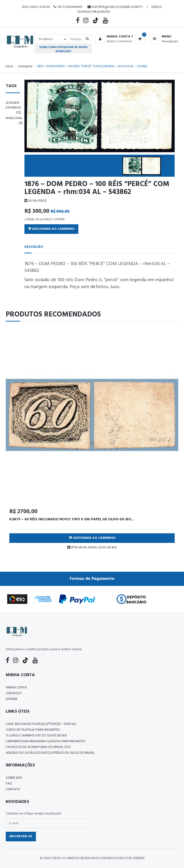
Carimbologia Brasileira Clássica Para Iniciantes (46, 741)
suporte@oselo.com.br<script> (115, 7)
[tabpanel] (92, 441)
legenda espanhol (14, 108)
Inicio (10, 66)
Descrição (34, 247)
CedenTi (138, 858)
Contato (13, 789)
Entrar (111, 42)
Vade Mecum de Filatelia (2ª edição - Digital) (41, 724)
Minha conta (16, 688)
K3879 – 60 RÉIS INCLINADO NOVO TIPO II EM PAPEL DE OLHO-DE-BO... (72, 519)
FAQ (9, 784)
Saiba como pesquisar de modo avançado (63, 49)
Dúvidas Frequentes (94, 12)
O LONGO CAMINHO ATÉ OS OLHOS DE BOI (36, 736)
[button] (113, 37)
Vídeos (157, 7)
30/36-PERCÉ (36, 201)
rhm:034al (14, 121)
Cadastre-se (125, 42)
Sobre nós (14, 778)
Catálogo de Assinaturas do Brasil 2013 (38, 747)
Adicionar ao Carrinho (51, 229)
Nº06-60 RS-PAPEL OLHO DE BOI (92, 548)
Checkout (14, 693)
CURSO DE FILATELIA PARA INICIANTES (33, 730)
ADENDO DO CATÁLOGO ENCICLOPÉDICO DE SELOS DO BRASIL (50, 753)
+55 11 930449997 (68, 7)
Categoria (25, 66)
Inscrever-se (21, 836)
